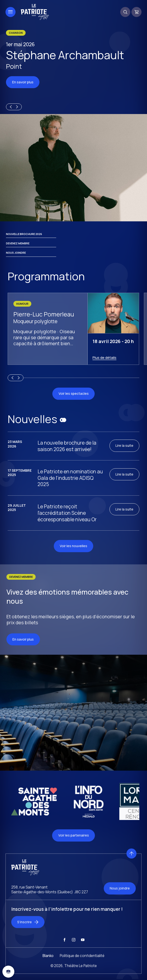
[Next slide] (18, 107)
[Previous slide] (10, 107)
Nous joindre (16, 259)
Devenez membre (18, 249)
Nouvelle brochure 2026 (24, 240)
